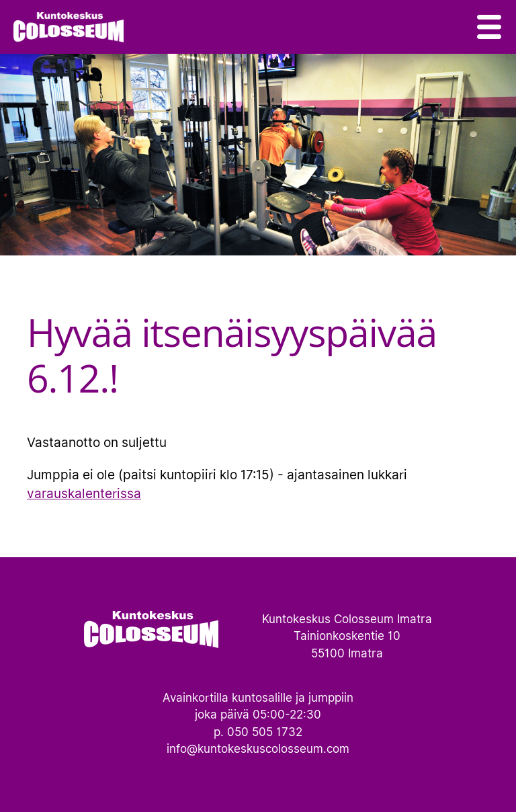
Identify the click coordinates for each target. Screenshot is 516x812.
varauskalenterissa (84, 493)
